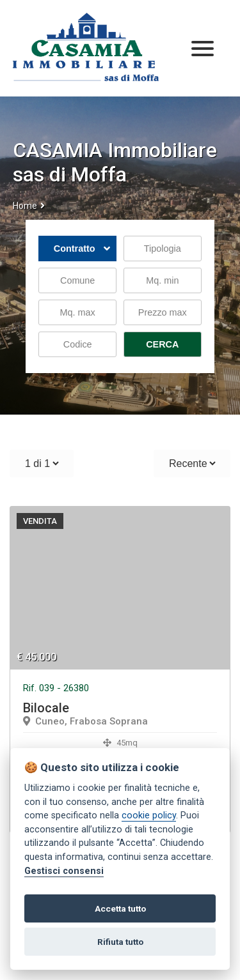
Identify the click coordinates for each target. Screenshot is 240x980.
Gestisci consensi (64, 871)
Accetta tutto (120, 908)
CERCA (162, 344)
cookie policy (149, 815)
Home (25, 206)
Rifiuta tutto (120, 942)
